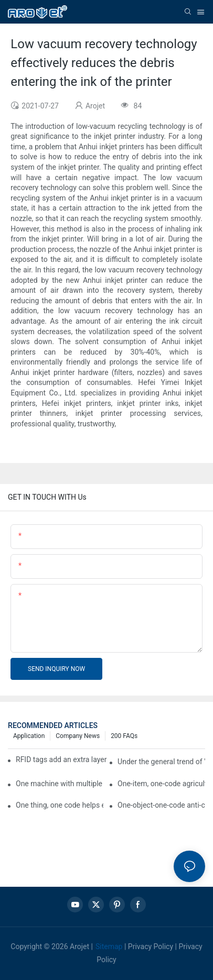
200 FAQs (124, 736)
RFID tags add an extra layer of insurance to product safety (61, 759)
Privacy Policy (151, 946)
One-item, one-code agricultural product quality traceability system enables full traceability (161, 784)
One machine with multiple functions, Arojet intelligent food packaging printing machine (60, 784)
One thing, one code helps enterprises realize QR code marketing (60, 805)
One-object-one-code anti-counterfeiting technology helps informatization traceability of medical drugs (161, 805)
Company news (78, 736)
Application (29, 736)
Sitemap (109, 946)
